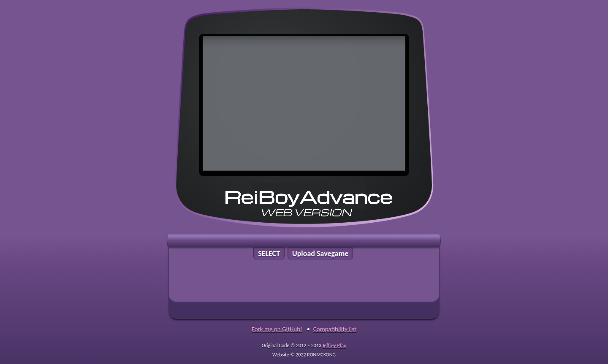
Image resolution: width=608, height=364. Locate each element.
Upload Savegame (320, 253)
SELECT (269, 253)
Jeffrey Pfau (335, 345)
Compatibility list (335, 329)
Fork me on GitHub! (277, 329)
